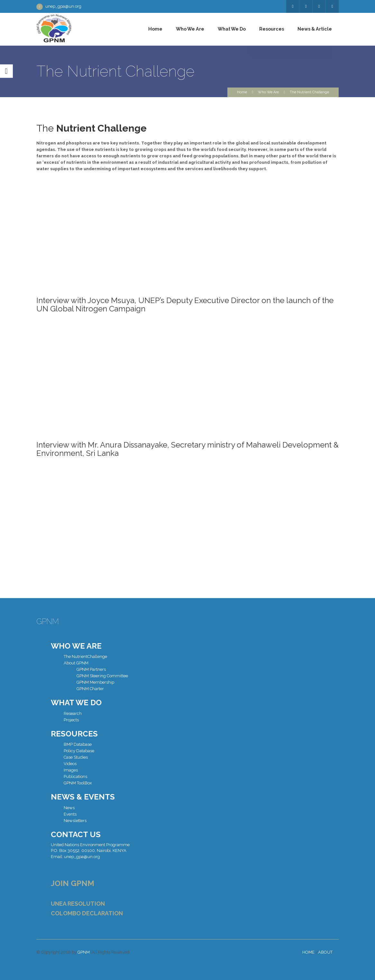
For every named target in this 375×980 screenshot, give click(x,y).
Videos (70, 764)
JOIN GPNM (73, 883)
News (69, 808)
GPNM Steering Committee (102, 676)
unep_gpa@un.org (63, 6)
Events (70, 814)
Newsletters (75, 821)
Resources (272, 29)
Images (71, 770)
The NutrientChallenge (85, 656)
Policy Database (79, 751)
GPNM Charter (90, 689)
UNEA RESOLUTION (78, 904)
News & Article (315, 29)
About (325, 952)
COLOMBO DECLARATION (87, 913)
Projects (71, 720)
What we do (232, 29)
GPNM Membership (95, 682)
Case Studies (76, 757)
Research (73, 713)
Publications (75, 777)
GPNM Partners (91, 669)
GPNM (84, 952)
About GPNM (76, 663)
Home (155, 29)
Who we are (190, 29)
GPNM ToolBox (78, 783)
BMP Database (78, 744)
